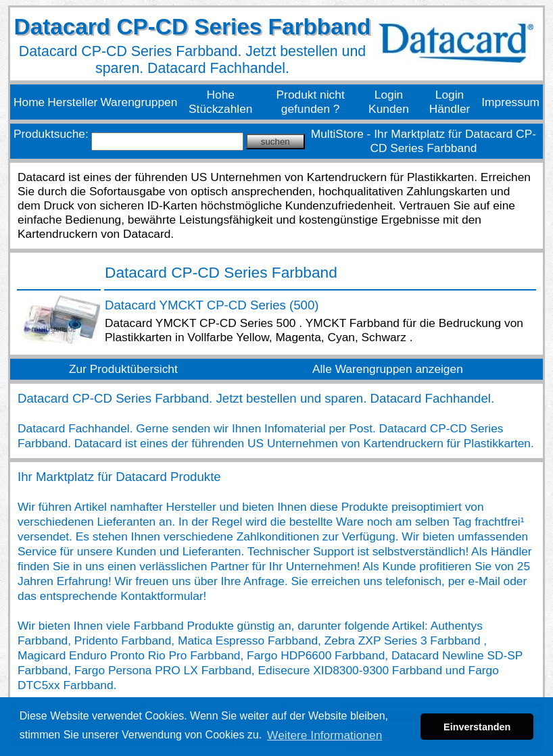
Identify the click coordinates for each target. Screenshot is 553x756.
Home (29, 102)
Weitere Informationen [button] (324, 735)
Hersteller (72, 102)
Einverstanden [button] (477, 727)
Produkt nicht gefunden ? (311, 102)
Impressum (510, 102)
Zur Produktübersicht (123, 369)
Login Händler (450, 102)
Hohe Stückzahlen (220, 102)
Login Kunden (389, 102)
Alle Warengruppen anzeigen (388, 369)
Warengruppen (139, 102)
